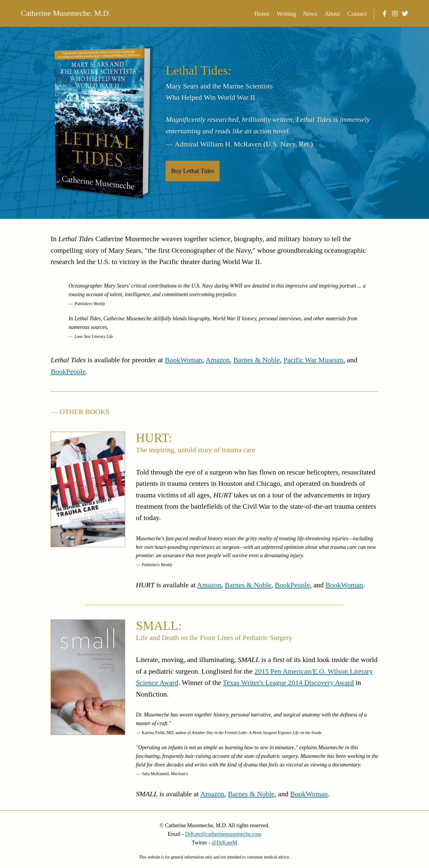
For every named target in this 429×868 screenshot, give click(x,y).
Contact (357, 14)
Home (262, 14)
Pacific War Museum (313, 360)
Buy (193, 171)
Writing (286, 14)
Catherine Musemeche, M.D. (66, 13)
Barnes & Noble (257, 360)
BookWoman (184, 360)
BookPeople (68, 371)
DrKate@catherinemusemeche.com (223, 834)
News (310, 14)
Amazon (218, 360)
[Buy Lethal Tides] (103, 123)
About (332, 14)
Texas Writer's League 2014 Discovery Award (288, 683)
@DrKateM (225, 843)
